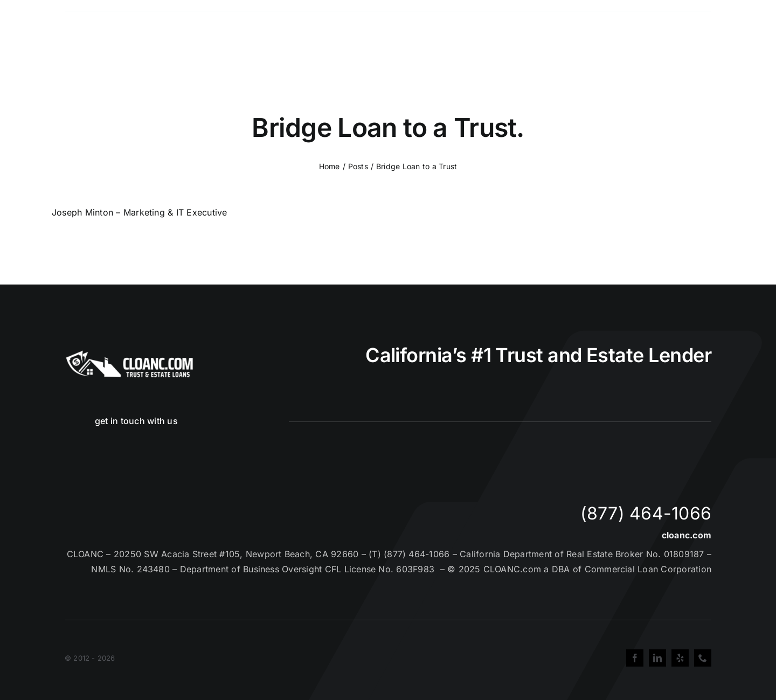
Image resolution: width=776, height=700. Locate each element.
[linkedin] (657, 658)
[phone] (703, 658)
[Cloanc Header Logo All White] (129, 354)
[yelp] (680, 658)
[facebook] (635, 658)
